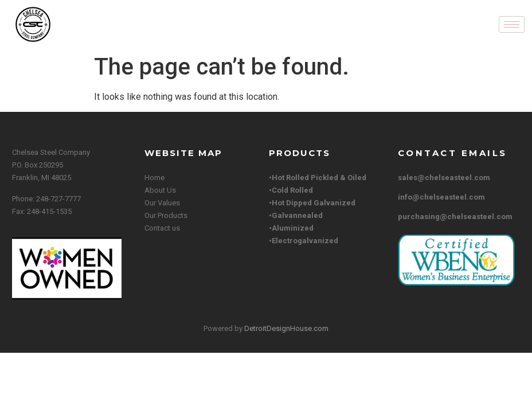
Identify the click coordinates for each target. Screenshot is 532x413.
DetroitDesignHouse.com (286, 328)
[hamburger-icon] (512, 24)
